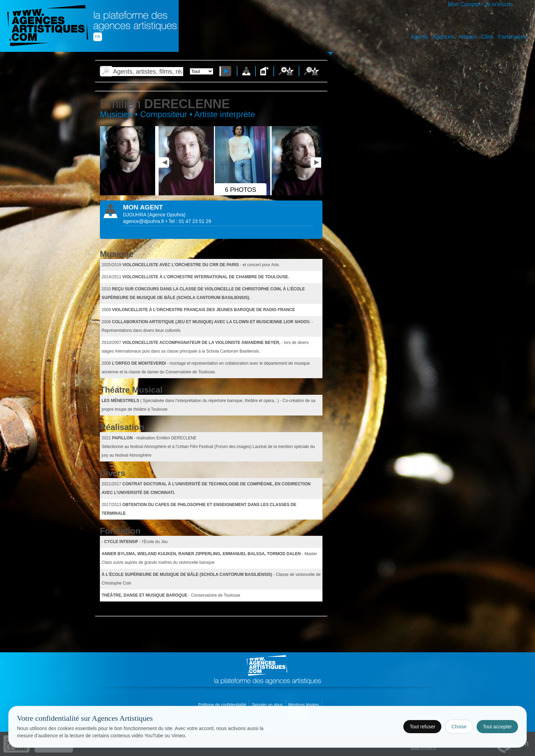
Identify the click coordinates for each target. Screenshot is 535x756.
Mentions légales (304, 705)
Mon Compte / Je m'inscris (480, 4)
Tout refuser (422, 727)
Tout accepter (497, 727)
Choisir (459, 727)
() (167, 215)
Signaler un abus (268, 705)
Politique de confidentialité (223, 705)
